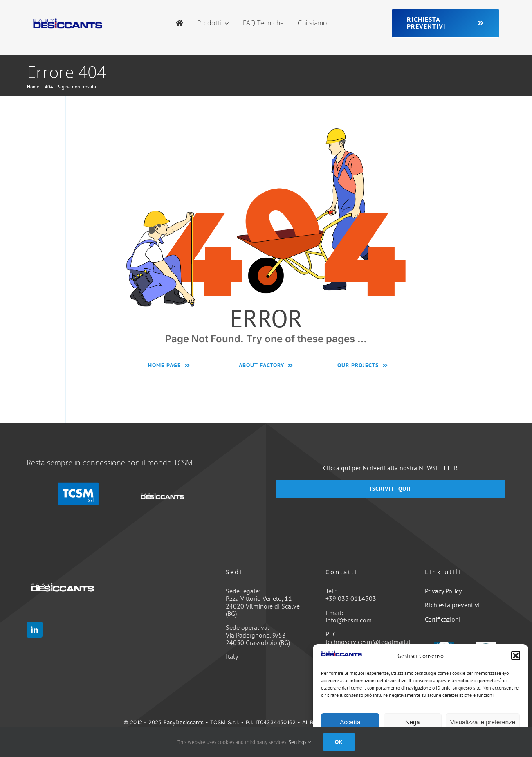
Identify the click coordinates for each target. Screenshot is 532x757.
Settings (300, 742)
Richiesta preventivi (452, 605)
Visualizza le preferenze (483, 722)
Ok (339, 742)
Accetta (350, 722)
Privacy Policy (443, 591)
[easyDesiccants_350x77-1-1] (67, 21)
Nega (413, 722)
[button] (516, 656)
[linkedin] (35, 630)
